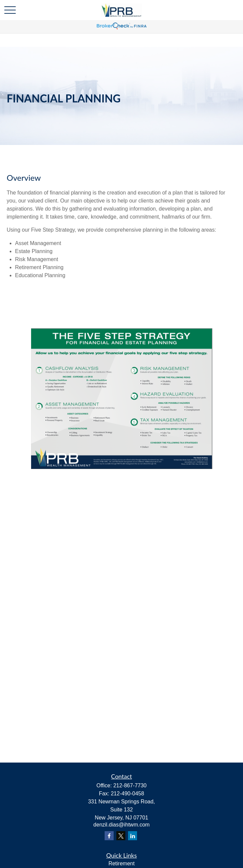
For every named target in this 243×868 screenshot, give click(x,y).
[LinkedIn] (133, 836)
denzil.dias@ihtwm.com (121, 825)
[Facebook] (109, 836)
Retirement (121, 863)
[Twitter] (121, 836)
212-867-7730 (130, 785)
